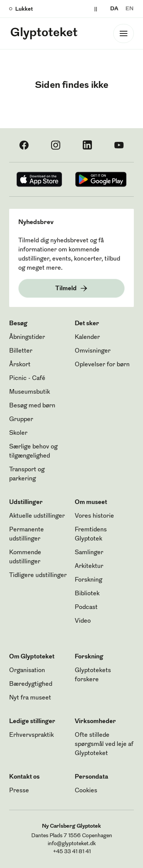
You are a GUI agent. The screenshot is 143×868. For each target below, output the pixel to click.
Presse (19, 791)
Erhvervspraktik (31, 735)
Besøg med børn (32, 406)
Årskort (20, 365)
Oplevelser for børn (102, 365)
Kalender (87, 337)
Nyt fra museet (30, 698)
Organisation (27, 671)
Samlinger (89, 553)
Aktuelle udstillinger (37, 516)
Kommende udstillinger (25, 557)
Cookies (86, 791)
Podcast (86, 607)
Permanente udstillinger (27, 534)
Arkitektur (89, 566)
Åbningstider (27, 337)
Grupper (21, 420)
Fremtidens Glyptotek (91, 534)
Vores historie (94, 516)
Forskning (88, 580)
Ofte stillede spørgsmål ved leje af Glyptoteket (104, 744)
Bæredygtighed (31, 684)
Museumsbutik (30, 392)
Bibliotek (87, 594)
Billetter (21, 351)
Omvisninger (93, 351)
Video (83, 621)
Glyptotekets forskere (93, 675)
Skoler (18, 433)
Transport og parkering (27, 474)
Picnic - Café (27, 378)
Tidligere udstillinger (38, 575)
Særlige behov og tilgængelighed (33, 451)
